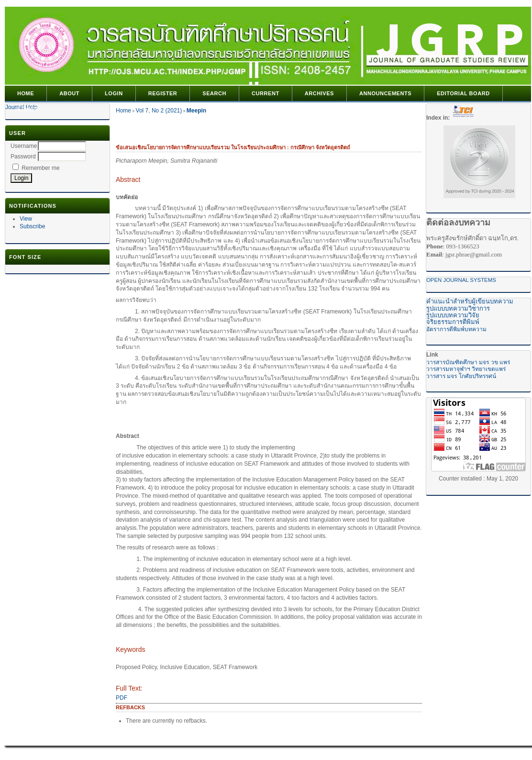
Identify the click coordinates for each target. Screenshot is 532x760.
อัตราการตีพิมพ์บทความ (456, 329)
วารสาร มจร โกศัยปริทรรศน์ (461, 376)
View (26, 219)
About (69, 93)
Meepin (196, 111)
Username (24, 146)
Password (23, 156)
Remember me (40, 168)
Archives (319, 93)
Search (214, 93)
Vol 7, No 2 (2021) (159, 111)
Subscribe (32, 226)
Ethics (28, 109)
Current (266, 93)
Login (114, 93)
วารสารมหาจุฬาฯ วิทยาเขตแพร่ (466, 369)
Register (163, 93)
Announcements (385, 93)
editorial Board (463, 93)
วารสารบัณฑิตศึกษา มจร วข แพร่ (468, 362)
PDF (122, 698)
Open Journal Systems (461, 280)
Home (26, 93)
